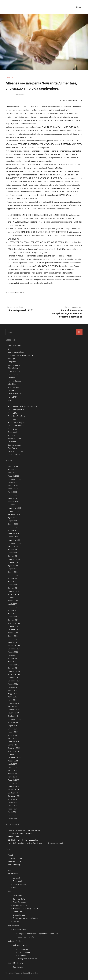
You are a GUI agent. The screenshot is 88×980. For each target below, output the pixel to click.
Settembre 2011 (14, 796)
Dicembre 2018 (14, 559)
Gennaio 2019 (13, 556)
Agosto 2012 (13, 761)
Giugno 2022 (13, 466)
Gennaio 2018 (13, 588)
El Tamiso (22, 955)
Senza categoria (14, 438)
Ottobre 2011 (13, 793)
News (10, 400)
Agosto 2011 (13, 799)
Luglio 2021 (12, 482)
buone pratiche (14, 358)
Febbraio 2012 (13, 780)
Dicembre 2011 (14, 786)
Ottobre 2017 (13, 597)
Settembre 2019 (14, 543)
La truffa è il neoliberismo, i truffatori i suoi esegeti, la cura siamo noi (35, 843)
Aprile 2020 (12, 530)
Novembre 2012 (14, 751)
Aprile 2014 (12, 697)
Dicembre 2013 (14, 710)
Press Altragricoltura (16, 410)
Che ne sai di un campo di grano (25, 918)
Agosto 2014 (13, 684)
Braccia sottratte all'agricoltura (20, 355)
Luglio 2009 (12, 818)
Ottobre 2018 (13, 562)
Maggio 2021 (13, 489)
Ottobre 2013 (13, 716)
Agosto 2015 (13, 652)
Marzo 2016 (12, 639)
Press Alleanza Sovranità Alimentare (22, 406)
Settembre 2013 (14, 719)
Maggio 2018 (13, 575)
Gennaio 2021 (13, 501)
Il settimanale (13, 925)
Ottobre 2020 (13, 511)
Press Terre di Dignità (16, 422)
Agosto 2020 (13, 517)
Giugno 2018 (13, 572)
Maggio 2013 (13, 732)
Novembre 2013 (14, 713)
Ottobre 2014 (13, 678)
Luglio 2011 (12, 802)
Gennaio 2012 (13, 783)
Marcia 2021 (12, 397)
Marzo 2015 (12, 662)
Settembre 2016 (14, 630)
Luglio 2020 (13, 521)
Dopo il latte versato (26, 937)
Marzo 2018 (12, 581)
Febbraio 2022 (14, 476)
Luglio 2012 (12, 764)
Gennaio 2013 (13, 745)
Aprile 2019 (12, 549)
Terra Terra (12, 448)
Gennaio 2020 (13, 537)
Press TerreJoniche (16, 426)
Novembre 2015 (14, 646)
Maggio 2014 (13, 694)
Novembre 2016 (14, 623)
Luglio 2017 (12, 604)
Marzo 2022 (12, 473)
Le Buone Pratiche (15, 941)
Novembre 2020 (14, 508)
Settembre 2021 (14, 479)
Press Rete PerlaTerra (17, 416)
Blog (10, 349)
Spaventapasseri (15, 445)
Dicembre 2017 (14, 591)
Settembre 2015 (14, 649)
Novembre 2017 (14, 594)
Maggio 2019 (13, 546)
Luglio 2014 (12, 687)
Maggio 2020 (13, 527)
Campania (12, 362)
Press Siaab (12, 419)
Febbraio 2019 (13, 553)
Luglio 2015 (12, 655)
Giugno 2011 (13, 806)
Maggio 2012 (13, 770)
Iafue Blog (12, 384)
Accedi (11, 855)
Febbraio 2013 (13, 742)
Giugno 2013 (13, 729)
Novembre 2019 (14, 540)
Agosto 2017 (13, 601)
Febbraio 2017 (13, 617)
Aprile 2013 (12, 735)
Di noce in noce (14, 371)
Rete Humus (23, 949)
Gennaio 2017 (13, 620)
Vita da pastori (14, 837)
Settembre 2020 (14, 514)
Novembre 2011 (14, 790)
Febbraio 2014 (13, 703)
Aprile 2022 (12, 469)
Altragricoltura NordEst (27, 959)
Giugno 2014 (13, 690)
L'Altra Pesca (13, 390)
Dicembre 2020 (14, 505)
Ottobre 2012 (13, 754)
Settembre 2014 (14, 681)
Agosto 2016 (13, 633)
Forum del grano (14, 381)
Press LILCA (13, 413)
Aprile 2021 (12, 492)
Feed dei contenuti (15, 858)
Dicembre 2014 (14, 671)
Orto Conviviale (24, 952)
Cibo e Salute (13, 368)
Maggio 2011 (13, 809)
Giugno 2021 (13, 485)
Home (10, 870)
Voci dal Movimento (15, 963)
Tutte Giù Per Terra (15, 451)
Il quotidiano (13, 874)
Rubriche (11, 435)
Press (10, 403)
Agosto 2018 (13, 565)
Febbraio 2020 (14, 533)
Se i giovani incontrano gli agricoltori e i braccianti (38, 934)
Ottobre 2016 (13, 626)
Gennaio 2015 (13, 668)
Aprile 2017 (12, 610)
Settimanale (13, 442)
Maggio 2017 (13, 607)
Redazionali (12, 432)
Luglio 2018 (12, 569)
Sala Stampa (18, 967)
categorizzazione (15, 365)
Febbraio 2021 (13, 498)
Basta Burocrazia (15, 346)
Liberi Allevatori (14, 394)
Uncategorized (14, 454)
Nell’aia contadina (20, 905)
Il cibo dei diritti (14, 387)
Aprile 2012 (12, 774)
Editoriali (9, 77)
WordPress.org (14, 865)
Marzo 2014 (12, 700)
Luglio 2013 (12, 726)
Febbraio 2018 (13, 585)
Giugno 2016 (13, 636)
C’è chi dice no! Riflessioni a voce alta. (23, 840)
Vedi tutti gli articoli (21, 945)
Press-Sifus (12, 429)
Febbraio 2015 (13, 665)
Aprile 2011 (12, 812)
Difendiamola (13, 374)
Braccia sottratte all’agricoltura (25, 908)
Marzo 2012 (12, 777)
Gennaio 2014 (13, 706)
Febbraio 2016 (13, 642)
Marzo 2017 (12, 614)
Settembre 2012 (14, 758)
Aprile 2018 (12, 578)
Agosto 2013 (13, 722)
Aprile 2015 (12, 658)
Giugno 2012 (13, 767)
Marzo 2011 (12, 815)
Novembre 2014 (14, 674)
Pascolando (17, 921)
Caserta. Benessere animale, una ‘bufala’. (24, 830)
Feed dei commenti (15, 861)
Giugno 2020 (13, 524)
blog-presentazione (16, 352)
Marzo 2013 (12, 738)
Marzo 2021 (12, 495)
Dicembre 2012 (14, 748)
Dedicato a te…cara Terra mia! (20, 833)
